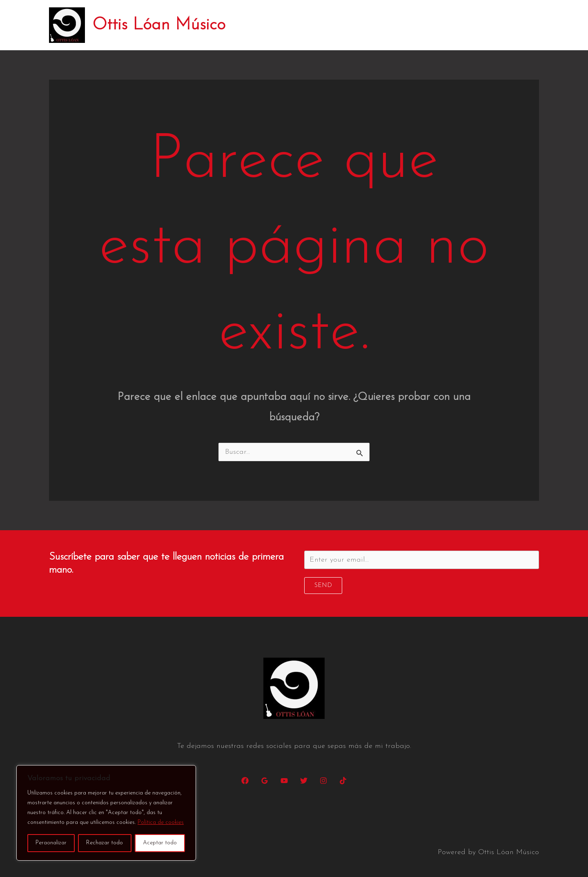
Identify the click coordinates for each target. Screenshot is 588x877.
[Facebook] (245, 781)
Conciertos (344, 25)
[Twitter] (304, 781)
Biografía (296, 25)
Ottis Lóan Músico (159, 25)
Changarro (469, 25)
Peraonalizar (51, 843)
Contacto (517, 25)
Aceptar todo (160, 843)
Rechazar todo (105, 843)
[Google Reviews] (265, 781)
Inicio (257, 25)
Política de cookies (161, 822)
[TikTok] (343, 781)
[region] (106, 813)
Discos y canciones (406, 25)
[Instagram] (323, 781)
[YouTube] (284, 781)
